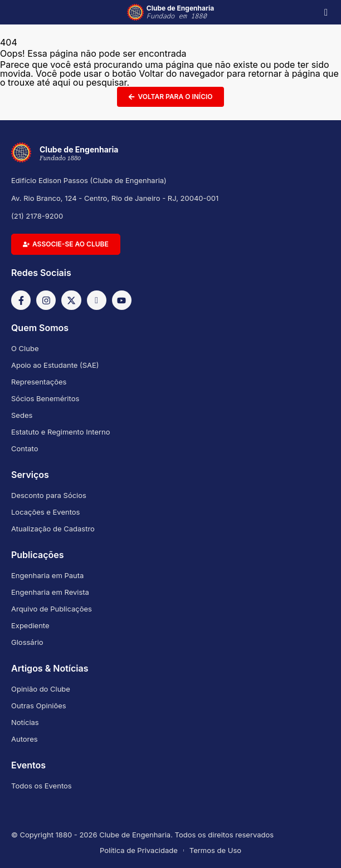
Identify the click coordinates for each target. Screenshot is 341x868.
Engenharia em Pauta (47, 575)
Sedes (22, 415)
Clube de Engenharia (180, 12)
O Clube (25, 348)
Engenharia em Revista (50, 592)
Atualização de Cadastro (53, 529)
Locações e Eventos (45, 512)
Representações (39, 382)
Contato (25, 448)
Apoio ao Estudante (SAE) (55, 365)
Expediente (30, 625)
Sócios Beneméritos (45, 398)
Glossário (27, 642)
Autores (25, 739)
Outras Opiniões (39, 706)
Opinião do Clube (41, 689)
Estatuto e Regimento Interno (61, 432)
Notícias (25, 722)
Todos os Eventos (42, 786)
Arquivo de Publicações (52, 609)
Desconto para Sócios (49, 495)
